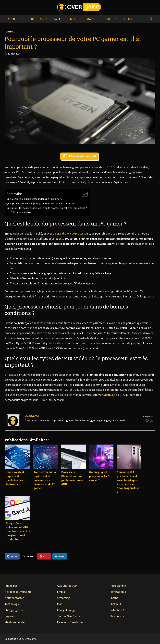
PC (22, 19)
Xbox (44, 19)
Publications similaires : (22, 212)
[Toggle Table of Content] (83, 194)
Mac (60, 604)
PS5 (32, 19)
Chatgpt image (66, 610)
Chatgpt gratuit (14, 610)
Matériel (94, 19)
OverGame (32, 416)
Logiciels (10, 616)
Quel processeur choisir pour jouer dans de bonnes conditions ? (42, 203)
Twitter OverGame (68, 616)
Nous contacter (14, 598)
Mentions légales (15, 622)
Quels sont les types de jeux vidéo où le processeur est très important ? (47, 208)
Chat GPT (115, 604)
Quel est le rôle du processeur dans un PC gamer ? (34, 199)
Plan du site (117, 616)
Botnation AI (117, 610)
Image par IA (12, 586)
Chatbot (115, 598)
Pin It (44, 556)
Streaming (63, 598)
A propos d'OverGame (18, 592)
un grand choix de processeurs (72, 233)
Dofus (127, 19)
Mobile (75, 19)
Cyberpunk (109, 395)
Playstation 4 (118, 592)
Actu (11, 19)
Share (12, 556)
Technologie (12, 604)
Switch (59, 19)
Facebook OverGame (70, 622)
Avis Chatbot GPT (68, 586)
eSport (112, 19)
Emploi (61, 592)
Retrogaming (118, 586)
